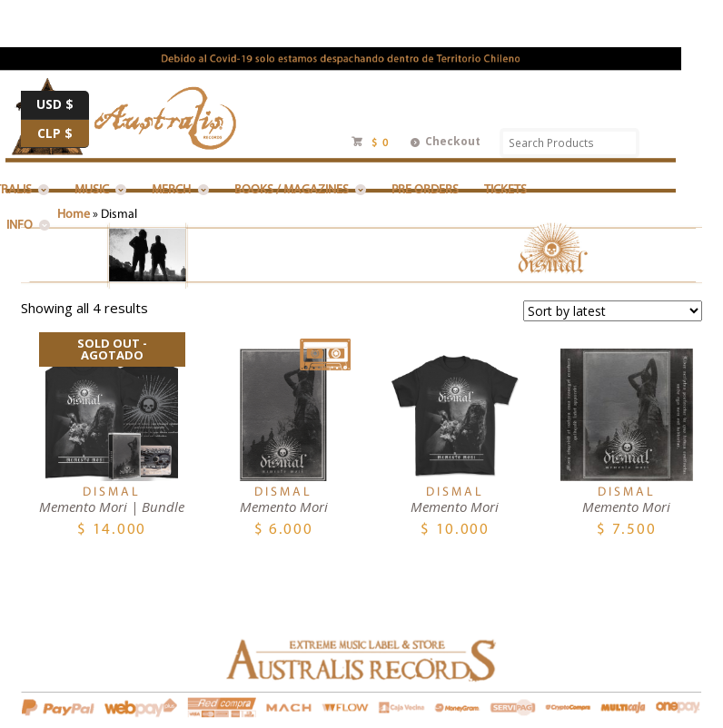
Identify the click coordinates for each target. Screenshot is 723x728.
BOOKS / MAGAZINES (292, 190)
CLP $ (63, 134)
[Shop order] (613, 311)
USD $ (63, 105)
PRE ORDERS (425, 190)
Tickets (505, 190)
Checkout (453, 141)
